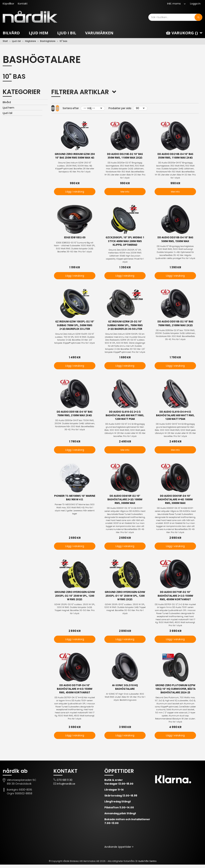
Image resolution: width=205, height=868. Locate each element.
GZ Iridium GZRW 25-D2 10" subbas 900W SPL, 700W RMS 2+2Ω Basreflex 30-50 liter (125, 326)
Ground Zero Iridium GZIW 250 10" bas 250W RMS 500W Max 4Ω (75, 158)
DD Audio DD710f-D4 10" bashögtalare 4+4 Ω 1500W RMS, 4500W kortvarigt (75, 692)
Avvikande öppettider (118, 850)
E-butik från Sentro (146, 864)
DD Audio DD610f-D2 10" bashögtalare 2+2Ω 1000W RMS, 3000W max (125, 501)
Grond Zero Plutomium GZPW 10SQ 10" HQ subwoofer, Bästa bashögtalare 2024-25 (175, 692)
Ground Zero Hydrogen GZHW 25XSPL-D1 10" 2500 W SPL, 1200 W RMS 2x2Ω (125, 598)
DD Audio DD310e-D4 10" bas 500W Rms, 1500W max (175, 240)
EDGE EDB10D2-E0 (75, 238)
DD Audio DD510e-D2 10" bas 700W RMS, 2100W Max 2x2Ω (175, 324)
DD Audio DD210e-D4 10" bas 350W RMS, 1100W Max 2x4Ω (175, 156)
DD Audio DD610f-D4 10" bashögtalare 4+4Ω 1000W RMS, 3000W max (175, 501)
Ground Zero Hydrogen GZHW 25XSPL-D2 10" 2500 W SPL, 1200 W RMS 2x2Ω (75, 598)
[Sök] (198, 17)
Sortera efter (77, 108)
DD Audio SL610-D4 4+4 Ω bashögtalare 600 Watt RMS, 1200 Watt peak (175, 417)
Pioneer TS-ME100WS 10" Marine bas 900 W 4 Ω (75, 500)
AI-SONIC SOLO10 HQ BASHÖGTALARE (125, 690)
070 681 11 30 (65, 783)
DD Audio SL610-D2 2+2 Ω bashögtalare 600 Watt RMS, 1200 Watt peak (125, 417)
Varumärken (99, 33)
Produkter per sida (127, 108)
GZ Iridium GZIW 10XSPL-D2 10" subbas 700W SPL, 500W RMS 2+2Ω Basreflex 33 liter (75, 326)
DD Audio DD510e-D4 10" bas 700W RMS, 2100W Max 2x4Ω (75, 415)
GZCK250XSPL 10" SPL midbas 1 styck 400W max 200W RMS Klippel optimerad (125, 242)
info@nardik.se (66, 787)
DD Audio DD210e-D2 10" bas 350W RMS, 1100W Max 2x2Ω (125, 156)
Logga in (195, 4)
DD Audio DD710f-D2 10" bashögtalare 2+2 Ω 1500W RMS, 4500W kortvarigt (175, 598)
